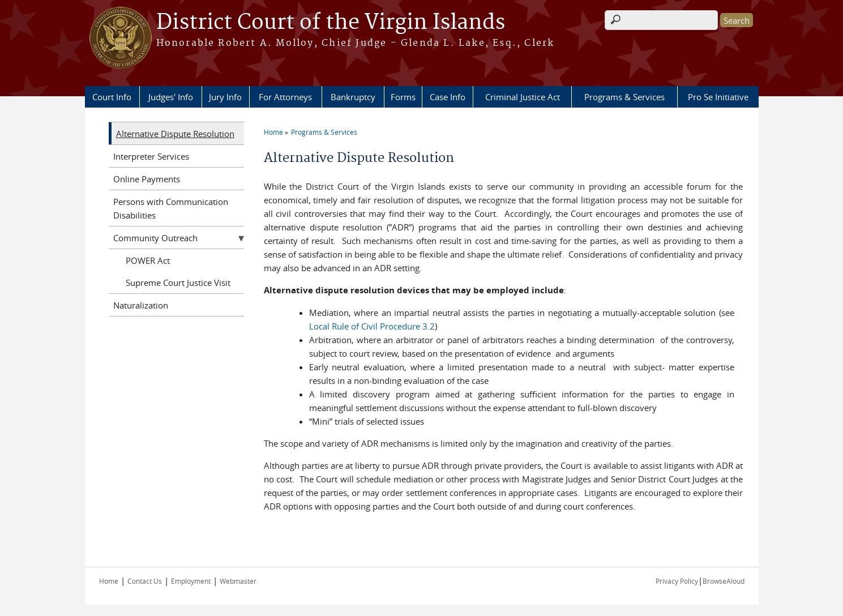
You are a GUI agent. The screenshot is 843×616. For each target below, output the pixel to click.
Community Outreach (155, 238)
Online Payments (147, 179)
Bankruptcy (353, 97)
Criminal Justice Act (523, 97)
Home (273, 132)
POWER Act (148, 260)
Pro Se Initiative (718, 97)
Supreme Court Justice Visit (178, 283)
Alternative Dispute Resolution (175, 134)
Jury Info (225, 97)
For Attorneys (285, 97)
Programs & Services (624, 97)
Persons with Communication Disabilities (171, 208)
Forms (403, 97)
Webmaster (238, 581)
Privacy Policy (677, 581)
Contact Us (145, 581)
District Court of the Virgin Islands (331, 23)
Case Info (448, 97)
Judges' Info (171, 97)
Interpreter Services (151, 156)
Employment (191, 581)
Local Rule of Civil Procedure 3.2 (372, 326)
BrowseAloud (724, 581)
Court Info (112, 97)
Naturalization (141, 305)
